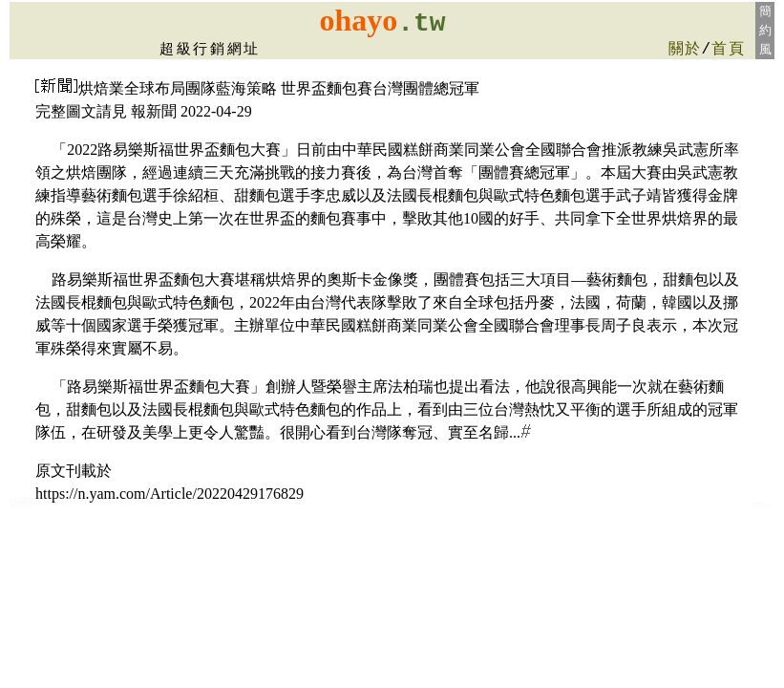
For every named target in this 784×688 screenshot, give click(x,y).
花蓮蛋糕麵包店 (21, 505)
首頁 (728, 50)
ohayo (358, 20)
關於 (685, 50)
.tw (421, 23)
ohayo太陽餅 (763, 507)
